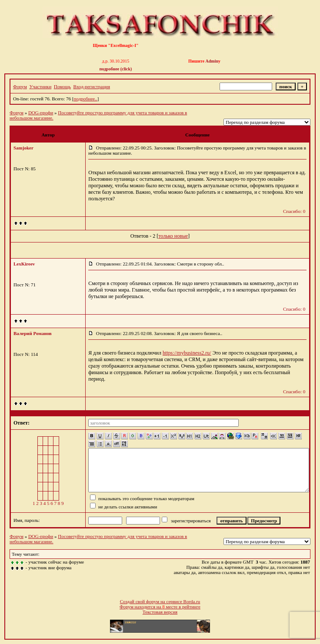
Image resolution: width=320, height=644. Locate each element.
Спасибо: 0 (294, 211)
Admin (212, 61)
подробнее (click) (116, 69)
